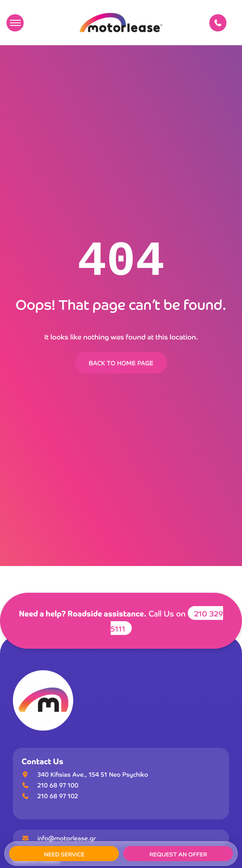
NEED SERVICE (64, 854)
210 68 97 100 (58, 785)
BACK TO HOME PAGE (121, 363)
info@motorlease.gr (59, 838)
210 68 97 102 (58, 796)
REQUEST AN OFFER (178, 854)
